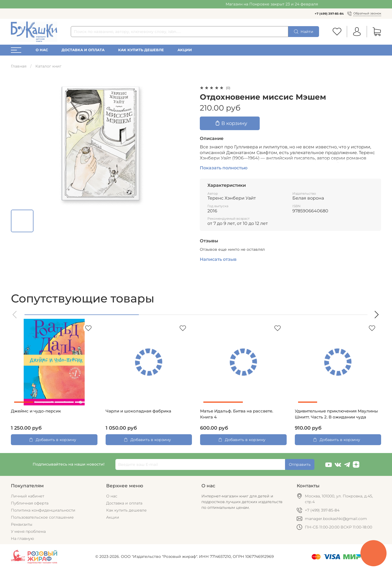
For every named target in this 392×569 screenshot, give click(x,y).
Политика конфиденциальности (43, 510)
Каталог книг (48, 66)
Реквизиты (22, 524)
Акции (185, 50)
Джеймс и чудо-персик (36, 411)
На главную (22, 539)
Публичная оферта (30, 503)
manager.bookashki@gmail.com (336, 519)
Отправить (300, 464)
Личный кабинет (27, 496)
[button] (15, 315)
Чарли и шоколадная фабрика (138, 411)
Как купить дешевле (141, 50)
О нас (42, 50)
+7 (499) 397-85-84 (329, 14)
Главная (19, 66)
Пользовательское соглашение (42, 517)
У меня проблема (28, 531)
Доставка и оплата (83, 50)
